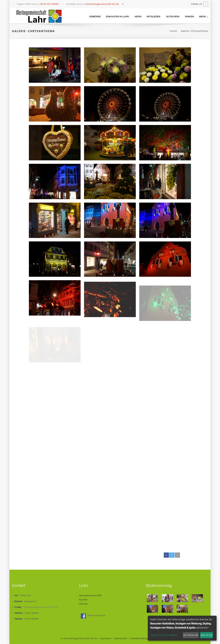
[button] (166, 555)
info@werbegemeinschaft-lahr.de (40, 607)
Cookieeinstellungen (140, 638)
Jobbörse (95, 17)
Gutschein (173, 17)
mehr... (203, 17)
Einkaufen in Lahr (118, 17)
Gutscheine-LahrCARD (90, 595)
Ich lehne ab (191, 635)
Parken (189, 17)
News (138, 17)
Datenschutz (121, 638)
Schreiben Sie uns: (90, 4)
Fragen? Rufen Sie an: (36, 4)
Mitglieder (154, 17)
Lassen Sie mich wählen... (165, 635)
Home (173, 31)
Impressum (106, 638)
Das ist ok (206, 635)
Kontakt (83, 600)
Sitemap (83, 604)
